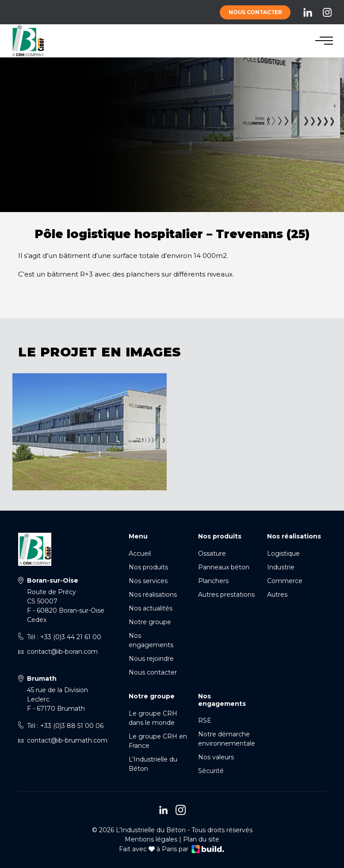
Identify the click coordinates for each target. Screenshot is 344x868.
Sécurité (211, 771)
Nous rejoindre (151, 659)
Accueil (140, 553)
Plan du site (201, 839)
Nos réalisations (153, 595)
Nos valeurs (216, 757)
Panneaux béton (224, 567)
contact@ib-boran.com (62, 652)
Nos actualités (151, 608)
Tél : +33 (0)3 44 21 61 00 (64, 637)
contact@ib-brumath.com (67, 740)
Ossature (212, 553)
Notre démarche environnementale (227, 739)
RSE (205, 720)
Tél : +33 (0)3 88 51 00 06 (65, 726)
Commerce (285, 581)
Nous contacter (255, 12)
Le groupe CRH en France (158, 741)
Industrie (281, 567)
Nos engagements (151, 640)
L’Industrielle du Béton (153, 764)
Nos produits (148, 567)
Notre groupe (150, 622)
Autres (277, 595)
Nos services (148, 581)
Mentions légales (151, 839)
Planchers (213, 581)
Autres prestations (226, 595)
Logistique (283, 553)
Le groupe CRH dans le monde (153, 718)
